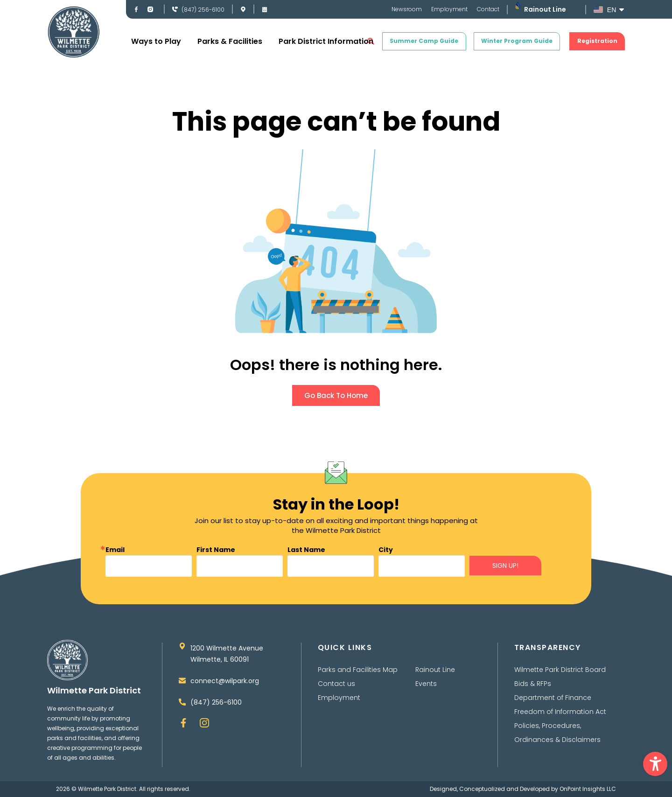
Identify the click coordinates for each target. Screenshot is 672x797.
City (386, 550)
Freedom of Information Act (560, 712)
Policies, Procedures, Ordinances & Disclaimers (557, 733)
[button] (655, 764)
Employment (449, 9)
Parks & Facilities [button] (230, 41)
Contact (488, 9)
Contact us (336, 684)
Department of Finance (553, 698)
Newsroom (407, 9)
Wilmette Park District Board (560, 670)
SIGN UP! (505, 566)
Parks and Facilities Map (358, 670)
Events (426, 684)
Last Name (306, 550)
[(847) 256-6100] (175, 9)
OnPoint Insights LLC (588, 789)
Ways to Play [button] (156, 41)
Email (115, 550)
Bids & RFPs (533, 684)
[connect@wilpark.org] (182, 681)
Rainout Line (545, 9)
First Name (216, 550)
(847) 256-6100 (203, 10)
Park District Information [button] (326, 41)
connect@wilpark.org (225, 681)
